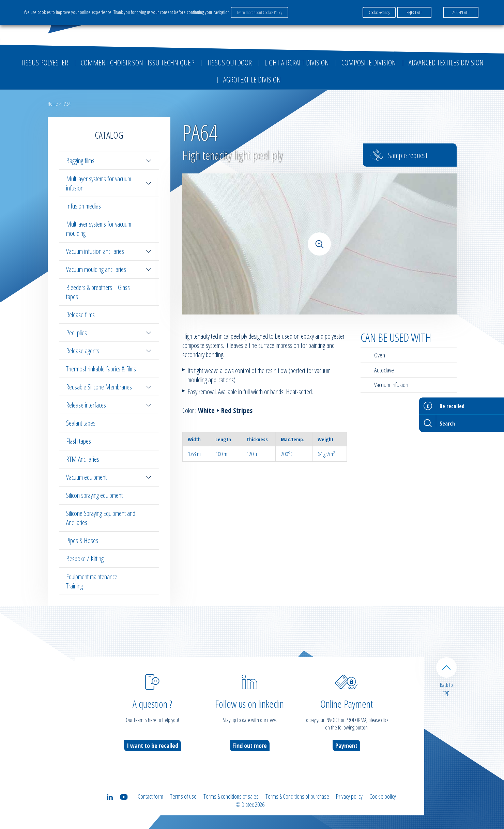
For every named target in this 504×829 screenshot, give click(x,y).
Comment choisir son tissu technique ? (138, 62)
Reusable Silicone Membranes (109, 387)
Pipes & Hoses (82, 541)
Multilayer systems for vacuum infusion (109, 183)
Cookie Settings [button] (379, 12)
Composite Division (369, 62)
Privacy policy (349, 796)
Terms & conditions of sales (231, 796)
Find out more (250, 746)
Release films (80, 315)
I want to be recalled (152, 746)
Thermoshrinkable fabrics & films (101, 369)
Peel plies (109, 333)
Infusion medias (83, 206)
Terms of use (183, 796)
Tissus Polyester (44, 62)
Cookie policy (383, 796)
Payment (346, 746)
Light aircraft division (297, 62)
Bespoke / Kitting (85, 559)
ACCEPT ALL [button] (461, 12)
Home (53, 104)
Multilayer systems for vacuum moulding (99, 229)
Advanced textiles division (446, 62)
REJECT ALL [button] (414, 12)
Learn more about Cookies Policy (259, 12)
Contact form (150, 796)
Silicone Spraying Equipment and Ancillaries (101, 518)
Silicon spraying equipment (94, 495)
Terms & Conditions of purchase (297, 796)
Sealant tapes (81, 423)
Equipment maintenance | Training (94, 581)
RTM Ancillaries (83, 459)
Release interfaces (109, 405)
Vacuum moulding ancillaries (109, 269)
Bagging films (109, 161)
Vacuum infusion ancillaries (109, 251)
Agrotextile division (252, 79)
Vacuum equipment (109, 477)
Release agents (109, 351)
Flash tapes (79, 441)
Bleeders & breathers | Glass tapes (98, 292)
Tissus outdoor (229, 62)
